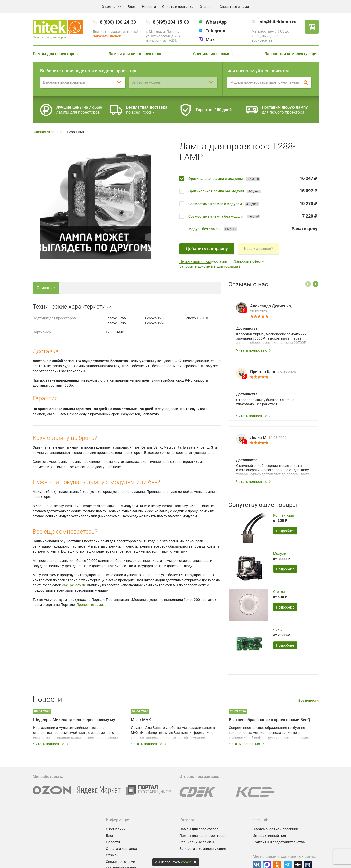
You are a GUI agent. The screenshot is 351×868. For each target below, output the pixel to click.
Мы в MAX (141, 720)
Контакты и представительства (279, 842)
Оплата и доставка (178, 7)
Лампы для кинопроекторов (135, 54)
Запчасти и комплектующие (292, 54)
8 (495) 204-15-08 (171, 22)
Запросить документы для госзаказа (210, 266)
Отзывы (206, 7)
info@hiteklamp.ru (277, 22)
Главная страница (48, 132)
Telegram (216, 31)
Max (210, 39)
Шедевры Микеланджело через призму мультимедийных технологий (77, 720)
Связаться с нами (234, 7)
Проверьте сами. (90, 605)
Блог (132, 7)
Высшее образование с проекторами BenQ (269, 720)
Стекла (279, 592)
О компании (112, 7)
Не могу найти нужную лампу (204, 261)
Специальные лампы (213, 54)
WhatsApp (216, 22)
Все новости (308, 700)
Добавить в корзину (207, 249)
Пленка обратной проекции (275, 829)
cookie (186, 862)
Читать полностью (254, 350)
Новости (149, 7)
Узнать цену (304, 229)
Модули (280, 554)
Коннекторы (284, 515)
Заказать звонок (107, 36)
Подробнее (285, 531)
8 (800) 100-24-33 (118, 22)
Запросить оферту (249, 261)
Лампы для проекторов (55, 54)
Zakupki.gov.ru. (74, 585)
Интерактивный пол (269, 836)
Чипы (278, 630)
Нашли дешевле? (259, 249)
